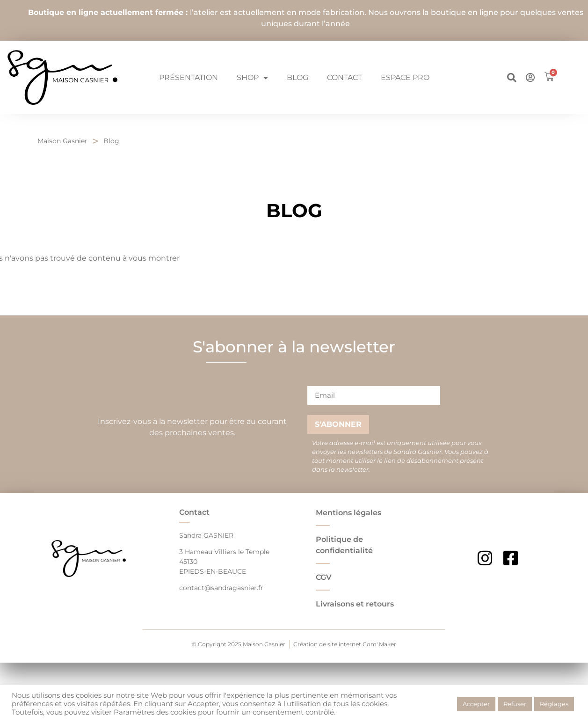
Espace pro (405, 77)
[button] (512, 78)
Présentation (189, 77)
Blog (298, 77)
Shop (252, 78)
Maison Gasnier (62, 141)
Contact (345, 77)
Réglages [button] (554, 704)
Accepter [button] (476, 704)
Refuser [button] (515, 704)
